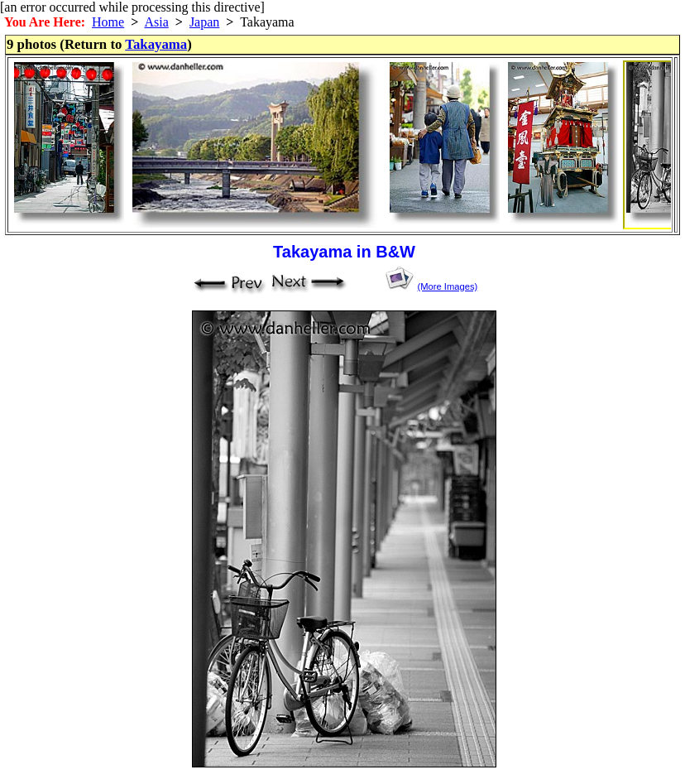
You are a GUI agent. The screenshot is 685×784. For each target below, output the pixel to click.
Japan (204, 22)
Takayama (156, 44)
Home (108, 22)
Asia (156, 22)
